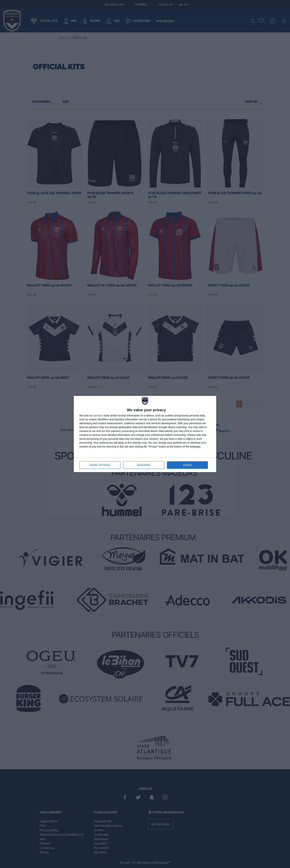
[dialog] (145, 434)
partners (98, 416)
